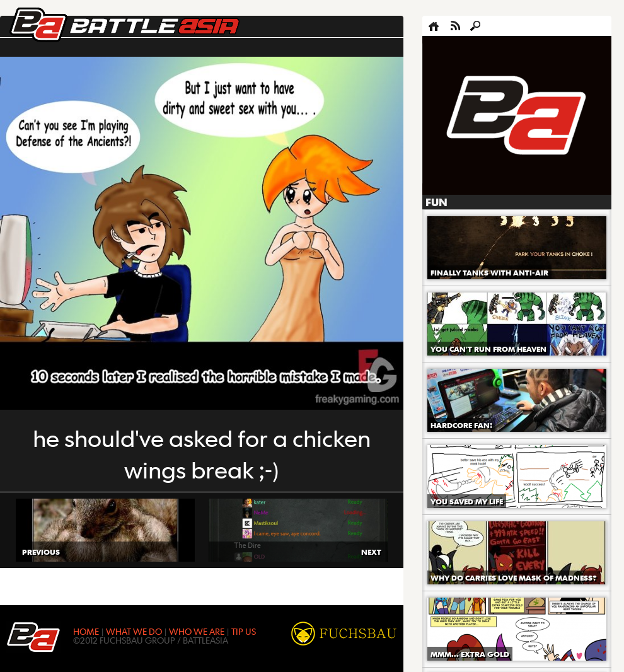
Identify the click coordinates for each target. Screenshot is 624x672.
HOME (86, 631)
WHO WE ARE (197, 631)
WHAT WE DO (134, 631)
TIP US (244, 631)
